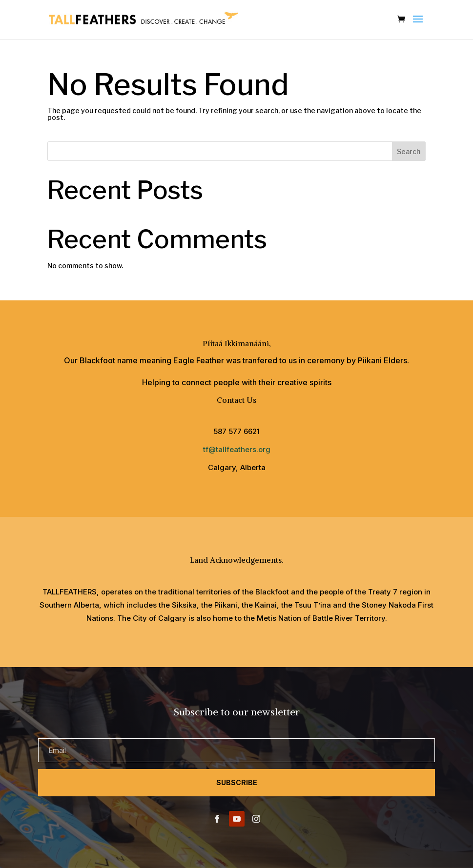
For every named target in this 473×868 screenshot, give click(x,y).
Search (409, 151)
